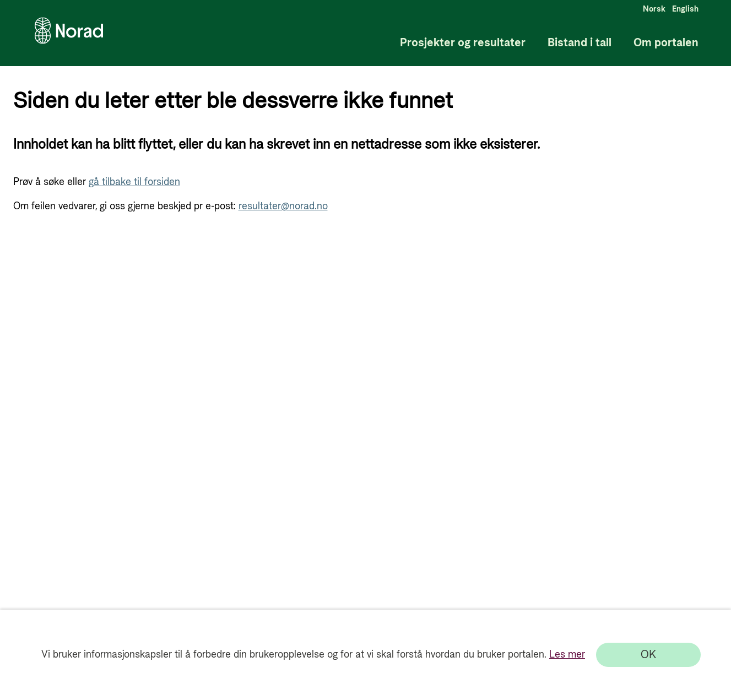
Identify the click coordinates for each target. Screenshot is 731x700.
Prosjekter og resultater (463, 43)
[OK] (648, 655)
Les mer (567, 655)
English (685, 9)
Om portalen (666, 43)
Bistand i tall (580, 43)
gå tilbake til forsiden (134, 182)
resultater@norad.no (283, 206)
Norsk (654, 9)
